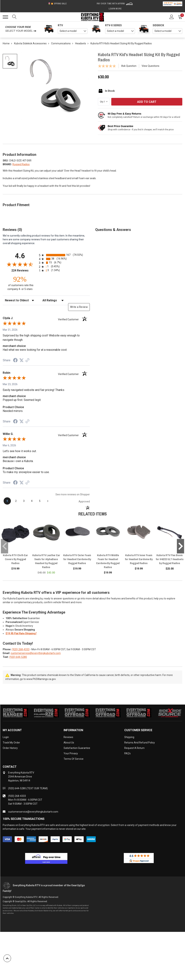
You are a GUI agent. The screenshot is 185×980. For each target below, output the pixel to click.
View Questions (150, 66)
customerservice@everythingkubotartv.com (36, 653)
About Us (69, 743)
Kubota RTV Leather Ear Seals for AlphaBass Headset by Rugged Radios (46, 561)
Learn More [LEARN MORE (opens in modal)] (115, 9)
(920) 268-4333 (21, 649)
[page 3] (24, 501)
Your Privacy (71, 753)
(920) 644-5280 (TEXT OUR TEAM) (28, 788)
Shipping (129, 737)
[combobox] (73, 31)
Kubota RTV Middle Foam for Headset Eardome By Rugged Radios (108, 561)
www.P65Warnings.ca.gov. (41, 679)
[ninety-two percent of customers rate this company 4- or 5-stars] (20, 283)
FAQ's (127, 753)
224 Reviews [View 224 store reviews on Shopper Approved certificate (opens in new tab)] (24, 270)
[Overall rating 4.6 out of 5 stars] (20, 264)
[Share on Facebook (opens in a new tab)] (15, 361)
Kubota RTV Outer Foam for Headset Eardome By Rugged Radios (77, 559)
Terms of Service (74, 759)
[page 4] (32, 501)
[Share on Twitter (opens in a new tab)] (21, 360)
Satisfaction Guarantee (77, 748)
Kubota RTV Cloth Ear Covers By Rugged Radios (15, 559)
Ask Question (129, 66)
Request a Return (134, 748)
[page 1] (7, 501)
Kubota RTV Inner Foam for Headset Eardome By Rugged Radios (139, 559)
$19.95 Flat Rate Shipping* (21, 633)
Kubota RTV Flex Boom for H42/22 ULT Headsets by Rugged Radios (170, 559)
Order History (10, 748)
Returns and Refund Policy (140, 743)
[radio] (64, 255)
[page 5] (40, 501)
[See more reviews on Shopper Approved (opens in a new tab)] (27, 361)
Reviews (68, 737)
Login (6, 737)
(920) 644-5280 (18, 657)
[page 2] (16, 501)
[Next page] (48, 501)
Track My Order (11, 743)
